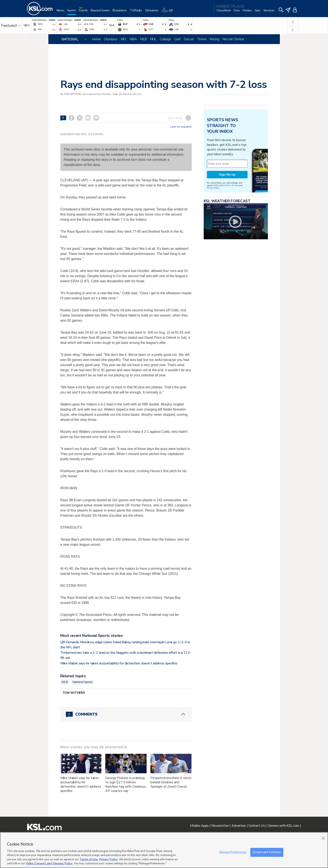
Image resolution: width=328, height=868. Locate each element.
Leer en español (181, 127)
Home (96, 39)
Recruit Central (233, 39)
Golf (177, 39)
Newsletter (220, 826)
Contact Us (257, 826)
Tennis (202, 39)
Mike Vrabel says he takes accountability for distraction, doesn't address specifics (119, 663)
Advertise (239, 826)
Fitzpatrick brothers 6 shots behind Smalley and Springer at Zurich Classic (171, 782)
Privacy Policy (213, 188)
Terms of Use (232, 185)
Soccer (189, 39)
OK (323, 838)
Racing (214, 39)
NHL (153, 39)
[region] (164, 850)
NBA (133, 39)
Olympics (111, 39)
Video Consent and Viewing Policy (49, 864)
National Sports (83, 682)
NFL (124, 39)
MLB (144, 39)
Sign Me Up (227, 175)
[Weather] (169, 12)
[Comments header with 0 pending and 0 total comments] (126, 714)
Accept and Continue (267, 852)
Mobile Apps (199, 826)
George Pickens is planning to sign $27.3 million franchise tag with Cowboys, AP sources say (126, 784)
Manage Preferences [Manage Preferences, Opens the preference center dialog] (233, 852)
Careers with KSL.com (283, 826)
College (165, 39)
